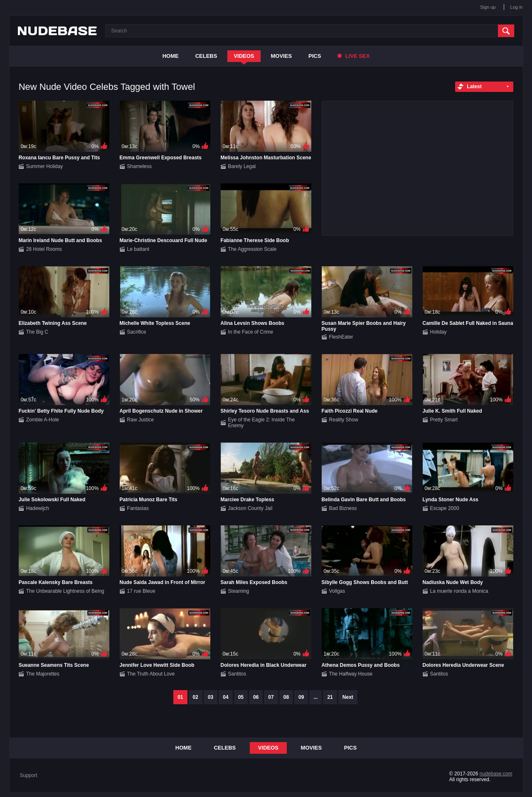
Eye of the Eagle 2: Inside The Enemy (262, 423)
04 (225, 697)
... (315, 697)
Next (348, 697)
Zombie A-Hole (43, 420)
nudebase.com (496, 774)
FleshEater (341, 337)
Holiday (438, 332)
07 (271, 697)
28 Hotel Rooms (44, 249)
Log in (517, 7)
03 (211, 697)
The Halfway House (351, 674)
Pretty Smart (444, 420)
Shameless (139, 166)
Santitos (237, 674)
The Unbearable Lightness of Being (65, 591)
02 (196, 697)
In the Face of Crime (251, 332)
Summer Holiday (45, 166)
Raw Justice (141, 420)
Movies (282, 56)
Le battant (138, 249)
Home (171, 56)
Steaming (239, 591)
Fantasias (138, 508)
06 (256, 697)
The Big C (37, 332)
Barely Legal (242, 166)
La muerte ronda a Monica (459, 591)
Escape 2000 (445, 508)
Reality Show (344, 420)
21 (330, 697)
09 (301, 697)
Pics (315, 56)
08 (286, 697)
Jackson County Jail (250, 508)
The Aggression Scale (252, 249)
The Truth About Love (151, 674)
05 (241, 697)
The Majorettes (43, 674)
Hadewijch (38, 508)
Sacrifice (137, 332)
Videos (244, 56)
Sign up (488, 7)
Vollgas (337, 591)
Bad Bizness (343, 508)
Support (29, 775)
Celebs (206, 56)
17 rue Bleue (141, 591)
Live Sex (353, 56)
